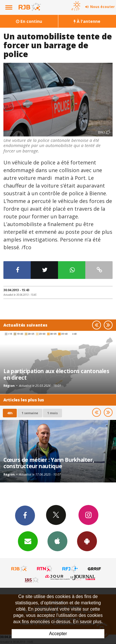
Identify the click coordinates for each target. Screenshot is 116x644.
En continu (29, 21)
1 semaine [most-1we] (30, 413)
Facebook (25, 515)
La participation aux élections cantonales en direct (56, 374)
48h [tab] (10, 413)
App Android (87, 541)
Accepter (58, 634)
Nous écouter (102, 7)
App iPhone (57, 541)
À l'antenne (87, 21)
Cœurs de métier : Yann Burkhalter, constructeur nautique (49, 463)
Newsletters (28, 541)
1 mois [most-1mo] (52, 413)
